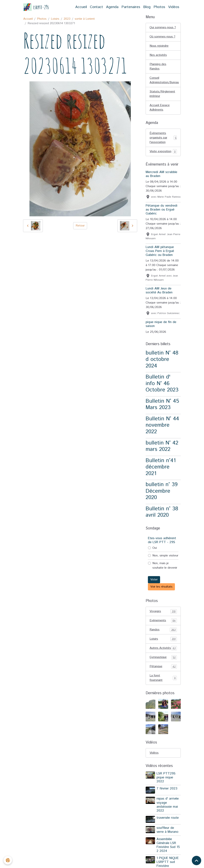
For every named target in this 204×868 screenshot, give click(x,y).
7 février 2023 (167, 789)
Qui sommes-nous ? (163, 27)
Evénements (163, 621)
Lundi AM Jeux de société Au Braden (159, 290)
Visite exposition (163, 151)
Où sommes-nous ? (162, 37)
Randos (163, 630)
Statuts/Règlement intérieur (162, 94)
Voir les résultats (161, 587)
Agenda (112, 7)
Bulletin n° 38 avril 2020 (162, 512)
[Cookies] (8, 860)
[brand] (36, 7)
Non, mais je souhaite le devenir (165, 566)
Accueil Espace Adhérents (160, 108)
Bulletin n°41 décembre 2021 (161, 467)
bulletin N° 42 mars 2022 (162, 446)
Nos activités (158, 55)
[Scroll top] (196, 861)
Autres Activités (163, 648)
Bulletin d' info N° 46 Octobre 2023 (162, 383)
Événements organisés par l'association (163, 138)
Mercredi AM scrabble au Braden (161, 174)
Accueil (81, 7)
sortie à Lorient (85, 19)
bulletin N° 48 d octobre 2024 (162, 359)
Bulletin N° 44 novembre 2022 (162, 425)
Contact (96, 7)
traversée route (168, 818)
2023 (67, 19)
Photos (159, 7)
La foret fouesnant (163, 678)
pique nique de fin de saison (161, 324)
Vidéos (174, 7)
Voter (154, 580)
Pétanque (163, 666)
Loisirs (55, 19)
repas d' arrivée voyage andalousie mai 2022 (168, 805)
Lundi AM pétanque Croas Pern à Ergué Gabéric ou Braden (160, 251)
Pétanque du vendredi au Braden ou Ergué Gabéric (161, 210)
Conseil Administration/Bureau (164, 80)
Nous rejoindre (159, 46)
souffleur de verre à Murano (167, 830)
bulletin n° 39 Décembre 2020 (162, 491)
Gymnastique (163, 657)
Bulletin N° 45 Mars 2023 (162, 404)
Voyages (163, 611)
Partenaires (131, 7)
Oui (155, 548)
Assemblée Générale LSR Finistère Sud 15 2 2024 (168, 845)
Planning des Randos (158, 66)
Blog (147, 7)
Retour (80, 226)
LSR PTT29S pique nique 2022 (166, 777)
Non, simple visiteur (165, 556)
